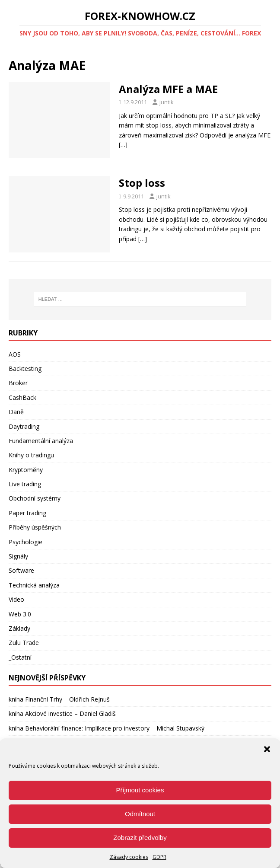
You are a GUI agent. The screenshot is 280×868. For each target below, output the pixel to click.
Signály (18, 556)
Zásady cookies (129, 857)
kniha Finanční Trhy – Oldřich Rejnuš (59, 699)
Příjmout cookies (140, 790)
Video (16, 599)
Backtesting (25, 369)
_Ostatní (20, 657)
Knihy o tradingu (31, 455)
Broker (18, 383)
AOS (15, 354)
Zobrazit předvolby (140, 838)
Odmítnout (140, 814)
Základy (19, 628)
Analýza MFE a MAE (168, 89)
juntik (167, 102)
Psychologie (25, 542)
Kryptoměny (26, 470)
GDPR (159, 857)
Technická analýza (34, 585)
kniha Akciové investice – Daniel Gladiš (62, 713)
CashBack (22, 397)
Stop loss (142, 183)
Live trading (25, 484)
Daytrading (24, 426)
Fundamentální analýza (41, 441)
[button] (267, 749)
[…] (123, 145)
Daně (16, 412)
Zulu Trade (24, 643)
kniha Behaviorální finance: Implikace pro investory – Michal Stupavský (107, 728)
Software (21, 570)
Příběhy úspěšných (35, 527)
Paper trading (27, 513)
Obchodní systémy (35, 498)
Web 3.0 (20, 614)
